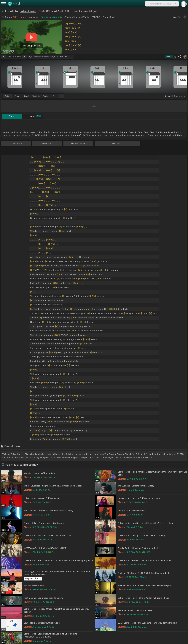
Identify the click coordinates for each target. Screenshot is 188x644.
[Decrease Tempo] (4, 57)
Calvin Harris (28, 11)
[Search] (176, 4)
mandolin (36, 96)
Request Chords (33, 579)
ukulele (26, 96)
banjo (45, 96)
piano (17, 96)
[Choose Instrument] (61, 96)
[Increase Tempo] (24, 57)
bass (55, 96)
